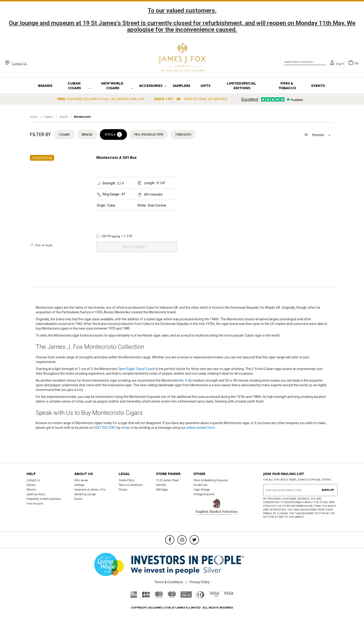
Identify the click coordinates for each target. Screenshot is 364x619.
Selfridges (162, 490)
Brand (64, 117)
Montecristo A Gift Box (116, 158)
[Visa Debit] (214, 596)
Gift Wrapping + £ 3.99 (114, 236)
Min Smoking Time (149, 134)
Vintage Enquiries (204, 494)
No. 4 (183, 380)
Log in (340, 63)
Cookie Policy (127, 480)
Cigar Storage (201, 490)
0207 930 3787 (105, 428)
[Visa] (228, 594)
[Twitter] (194, 540)
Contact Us (19, 63)
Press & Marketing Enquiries (211, 480)
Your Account (35, 504)
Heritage (79, 485)
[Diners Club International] (200, 597)
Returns (31, 490)
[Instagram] (182, 540)
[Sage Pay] (186, 596)
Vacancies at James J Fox (90, 490)
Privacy (123, 490)
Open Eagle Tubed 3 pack (136, 369)
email (125, 428)
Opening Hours (36, 494)
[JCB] (146, 597)
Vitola (113, 134)
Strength (183, 134)
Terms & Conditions (131, 485)
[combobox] (305, 62)
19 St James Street (167, 480)
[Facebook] (170, 540)
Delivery (31, 485)
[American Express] (134, 597)
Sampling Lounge (85, 494)
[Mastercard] (159, 597)
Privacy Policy (200, 582)
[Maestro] (172, 597)
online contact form (201, 428)
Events (78, 499)
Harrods (161, 485)
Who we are (81, 480)
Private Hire (200, 485)
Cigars (49, 117)
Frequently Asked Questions (44, 499)
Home (34, 117)
